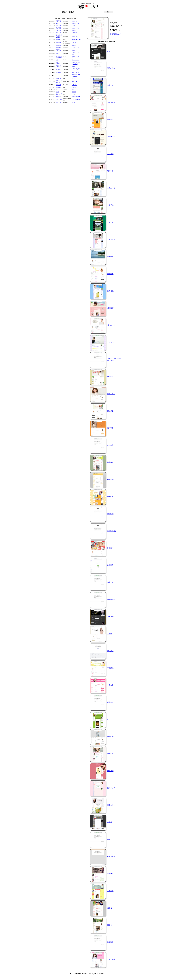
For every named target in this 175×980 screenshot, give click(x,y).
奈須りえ (58, 33)
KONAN (110, 377)
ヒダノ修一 (59, 99)
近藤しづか (111, 394)
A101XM (74, 33)
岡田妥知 (58, 50)
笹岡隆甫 (58, 45)
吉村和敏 (58, 39)
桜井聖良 (110, 428)
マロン (58, 53)
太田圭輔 (110, 222)
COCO (58, 92)
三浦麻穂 (110, 874)
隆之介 (58, 23)
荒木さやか (111, 102)
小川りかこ (59, 102)
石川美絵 (110, 154)
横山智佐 (58, 28)
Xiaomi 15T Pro (76, 39)
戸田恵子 (110, 617)
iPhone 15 (74, 50)
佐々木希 (110, 445)
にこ (109, 719)
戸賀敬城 (58, 48)
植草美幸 (58, 42)
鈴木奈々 (110, 548)
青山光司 (110, 85)
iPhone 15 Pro (76, 48)
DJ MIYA (58, 69)
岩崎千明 (110, 171)
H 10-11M (75, 82)
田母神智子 (111, 599)
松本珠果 (110, 942)
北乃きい (110, 342)
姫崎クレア (111, 788)
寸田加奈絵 (111, 959)
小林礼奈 (58, 78)
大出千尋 (110, 205)
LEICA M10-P (76, 99)
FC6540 (74, 94)
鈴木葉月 (110, 565)
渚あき (110, 925)
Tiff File (74, 42)
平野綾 (58, 63)
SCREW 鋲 (111, 531)
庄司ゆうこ (111, 497)
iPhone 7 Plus (75, 23)
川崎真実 (110, 308)
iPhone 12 (74, 30)
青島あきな (111, 68)
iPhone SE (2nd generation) (76, 63)
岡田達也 (58, 66)
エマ (57, 90)
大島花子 (58, 96)
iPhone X (74, 21)
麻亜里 (110, 839)
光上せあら (59, 94)
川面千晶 (58, 21)
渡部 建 (110, 908)
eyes (109, 51)
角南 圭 (110, 582)
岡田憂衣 (110, 257)
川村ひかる (111, 325)
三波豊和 (58, 30)
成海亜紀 (110, 702)
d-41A (73, 102)
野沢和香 (110, 754)
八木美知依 (59, 57)
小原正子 (58, 85)
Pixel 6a (74, 90)
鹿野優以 (110, 291)
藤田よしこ (111, 805)
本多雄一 (110, 822)
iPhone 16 (74, 45)
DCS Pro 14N (76, 72)
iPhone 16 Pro (76, 60)
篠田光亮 (110, 479)
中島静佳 (110, 668)
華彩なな (110, 274)
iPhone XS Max (76, 96)
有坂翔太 (110, 120)
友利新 (110, 634)
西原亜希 (110, 737)
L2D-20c (74, 85)
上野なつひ (111, 188)
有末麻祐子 (111, 137)
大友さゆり (111, 240)
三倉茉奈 (110, 891)
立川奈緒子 (59, 26)
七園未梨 (110, 685)
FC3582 (74, 78)
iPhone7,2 (74, 26)
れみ (57, 60)
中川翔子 (110, 651)
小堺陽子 (58, 87)
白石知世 (110, 514)
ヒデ (57, 75)
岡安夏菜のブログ (117, 34)
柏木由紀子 (59, 72)
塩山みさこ (111, 462)
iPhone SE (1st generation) (76, 75)
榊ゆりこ (110, 411)
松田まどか (111, 857)
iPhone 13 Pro (76, 28)
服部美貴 (110, 771)
